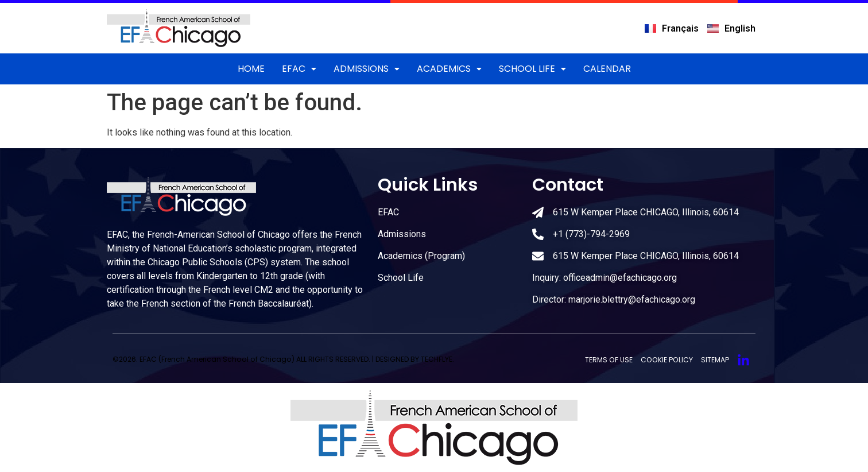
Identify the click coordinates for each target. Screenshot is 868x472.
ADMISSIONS (367, 69)
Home (251, 69)
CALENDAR (607, 69)
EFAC (299, 69)
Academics (449, 69)
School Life (532, 69)
